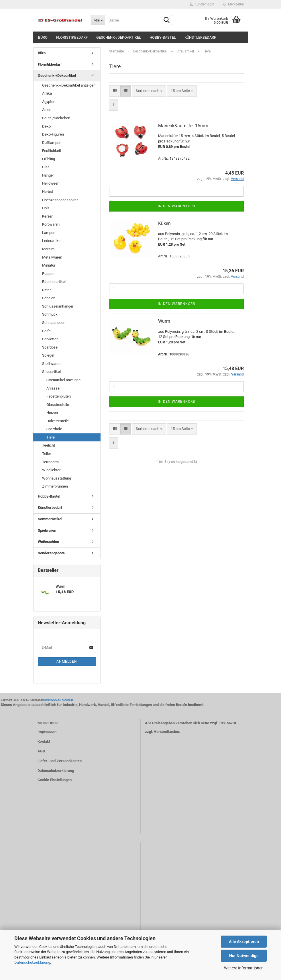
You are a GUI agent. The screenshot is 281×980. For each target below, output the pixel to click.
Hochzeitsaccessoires (60, 200)
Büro (43, 37)
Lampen (49, 233)
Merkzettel (233, 4)
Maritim (48, 249)
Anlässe (53, 388)
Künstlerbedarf (200, 37)
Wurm (164, 321)
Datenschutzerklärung (32, 962)
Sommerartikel (50, 519)
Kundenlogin (202, 4)
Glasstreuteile (58, 405)
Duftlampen (52, 143)
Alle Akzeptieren (244, 942)
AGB (41, 751)
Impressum (47, 732)
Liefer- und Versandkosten (60, 761)
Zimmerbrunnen (55, 486)
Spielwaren (47, 530)
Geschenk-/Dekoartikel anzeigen (69, 85)
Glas (46, 167)
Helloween (51, 183)
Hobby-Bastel (163, 37)
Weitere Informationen (244, 968)
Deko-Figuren (53, 134)
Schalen (49, 298)
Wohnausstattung (57, 478)
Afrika (47, 93)
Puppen (48, 274)
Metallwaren (52, 257)
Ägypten (49, 102)
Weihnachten (48, 542)
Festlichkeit (52, 151)
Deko (46, 126)
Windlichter (51, 470)
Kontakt (44, 741)
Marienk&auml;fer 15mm (183, 126)
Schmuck (50, 314)
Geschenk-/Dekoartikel (119, 37)
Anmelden (67, 662)
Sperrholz (54, 429)
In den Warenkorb (176, 206)
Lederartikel (52, 241)
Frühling (49, 159)
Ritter (46, 290)
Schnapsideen (54, 323)
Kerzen (48, 216)
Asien (47, 110)
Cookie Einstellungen (55, 780)
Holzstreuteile (58, 421)
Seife (46, 331)
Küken (164, 223)
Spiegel (48, 355)
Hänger (48, 175)
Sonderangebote (51, 553)
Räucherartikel (54, 282)
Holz (46, 208)
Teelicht (49, 445)
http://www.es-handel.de (59, 700)
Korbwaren (51, 224)
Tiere (51, 437)
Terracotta (50, 462)
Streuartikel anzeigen (63, 380)
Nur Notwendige (244, 956)
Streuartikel (51, 372)
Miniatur (49, 265)
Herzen (52, 413)
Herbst (48, 192)
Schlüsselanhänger (58, 306)
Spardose (50, 347)
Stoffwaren (51, 364)
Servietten (50, 339)
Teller (47, 454)
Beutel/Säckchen (56, 118)
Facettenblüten (59, 396)
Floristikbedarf (72, 37)
